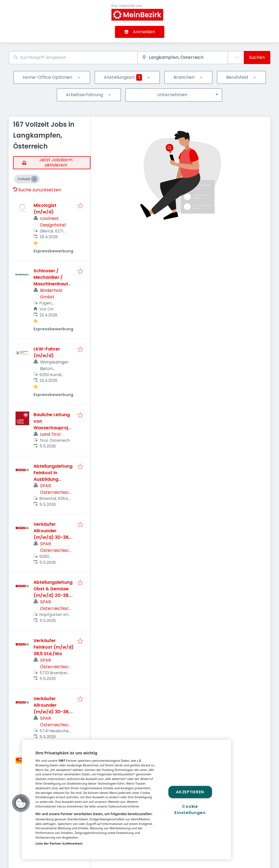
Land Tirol (50, 434)
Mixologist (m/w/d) (45, 209)
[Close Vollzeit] (34, 179)
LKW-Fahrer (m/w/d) (47, 352)
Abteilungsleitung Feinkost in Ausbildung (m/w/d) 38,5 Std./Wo (53, 479)
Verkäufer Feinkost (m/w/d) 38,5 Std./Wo (54, 647)
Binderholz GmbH (51, 294)
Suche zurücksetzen (37, 190)
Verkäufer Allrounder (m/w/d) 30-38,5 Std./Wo (53, 534)
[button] (21, 803)
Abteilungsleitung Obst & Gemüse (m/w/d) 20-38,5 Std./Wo (53, 592)
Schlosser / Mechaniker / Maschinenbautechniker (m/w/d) (54, 281)
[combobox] (73, 58)
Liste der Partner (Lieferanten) (59, 843)
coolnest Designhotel (53, 222)
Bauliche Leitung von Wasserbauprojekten (53, 424)
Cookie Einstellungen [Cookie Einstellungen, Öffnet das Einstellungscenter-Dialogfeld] (190, 810)
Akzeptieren (190, 792)
